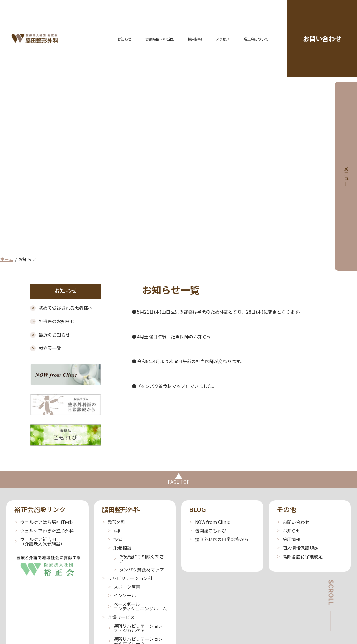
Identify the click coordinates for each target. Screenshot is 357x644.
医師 (115, 531)
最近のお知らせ (50, 335)
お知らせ (124, 39)
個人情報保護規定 (298, 548)
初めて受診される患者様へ (61, 308)
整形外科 (114, 522)
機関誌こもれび (208, 531)
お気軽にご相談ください (139, 559)
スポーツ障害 (124, 587)
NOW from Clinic (210, 522)
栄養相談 (120, 548)
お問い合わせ (322, 39)
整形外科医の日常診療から (219, 539)
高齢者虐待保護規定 (300, 556)
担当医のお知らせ (52, 321)
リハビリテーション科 (127, 578)
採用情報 (195, 39)
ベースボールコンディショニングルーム (137, 606)
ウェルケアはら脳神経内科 (44, 522)
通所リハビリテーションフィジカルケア (135, 628)
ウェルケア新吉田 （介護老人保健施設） (40, 541)
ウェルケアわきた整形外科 (44, 531)
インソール (122, 595)
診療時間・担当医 (159, 39)
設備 (115, 539)
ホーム (7, 259)
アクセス (223, 39)
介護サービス (118, 617)
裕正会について (256, 39)
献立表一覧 (46, 348)
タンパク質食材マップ (139, 570)
